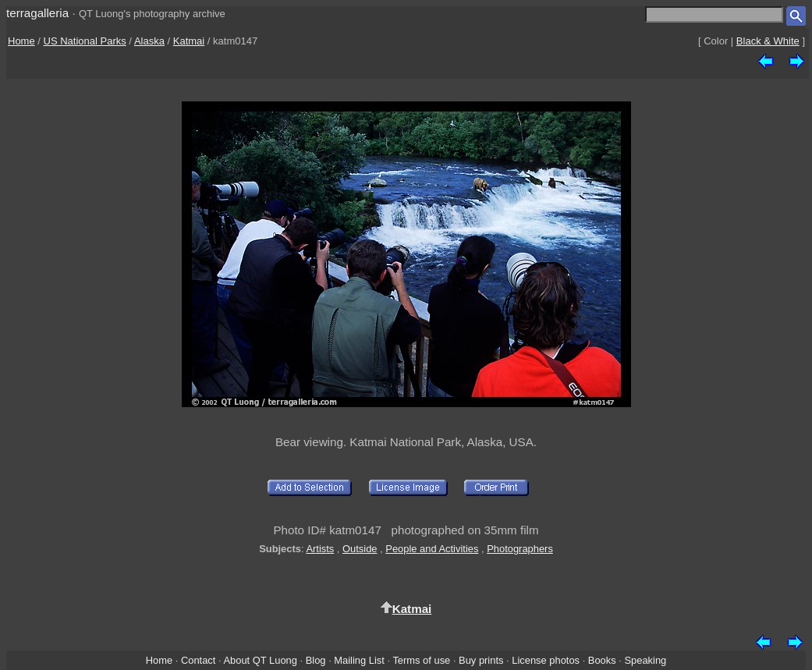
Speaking (645, 660)
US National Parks (85, 41)
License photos (546, 660)
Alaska (149, 41)
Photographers (520, 549)
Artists (320, 549)
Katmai (189, 41)
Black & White (768, 41)
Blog (316, 660)
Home (21, 41)
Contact (198, 660)
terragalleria (37, 13)
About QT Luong (260, 660)
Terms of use (421, 660)
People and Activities (432, 549)
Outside (360, 549)
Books (602, 660)
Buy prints (481, 660)
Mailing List (359, 660)
